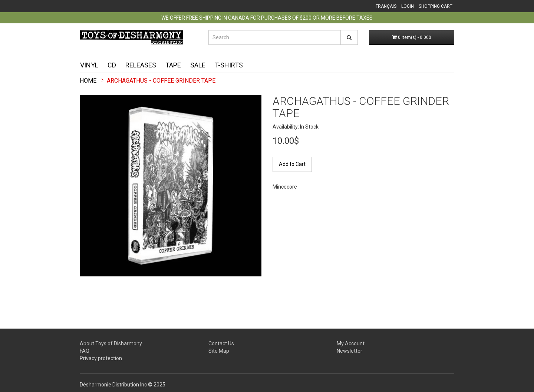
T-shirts (229, 65)
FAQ (85, 351)
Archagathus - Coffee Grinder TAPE (161, 81)
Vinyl (89, 65)
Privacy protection (101, 358)
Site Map (219, 351)
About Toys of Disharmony (111, 343)
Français (386, 6)
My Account (351, 343)
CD (112, 65)
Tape (173, 65)
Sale (198, 65)
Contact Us (221, 343)
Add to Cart (292, 164)
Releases (141, 65)
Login (408, 6)
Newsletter (350, 351)
